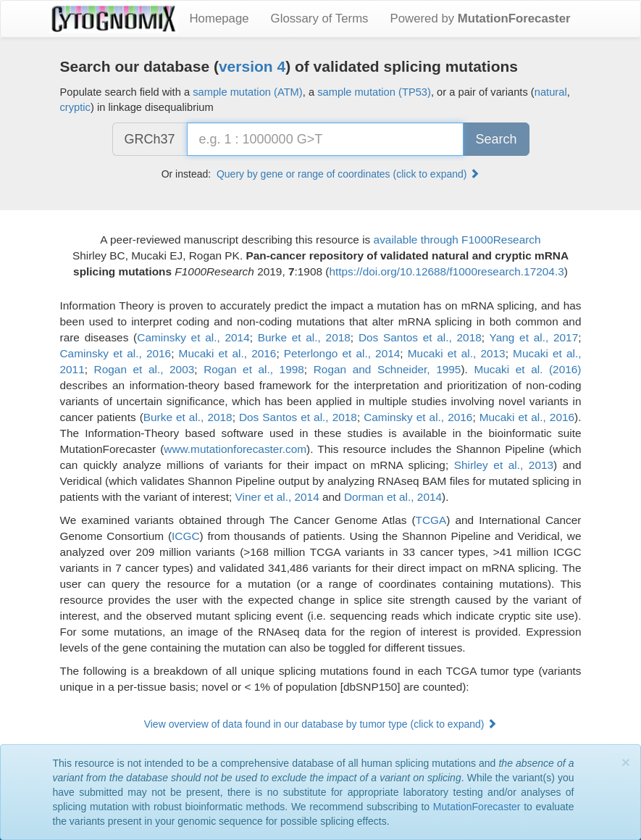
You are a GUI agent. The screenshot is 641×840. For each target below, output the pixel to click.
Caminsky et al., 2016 (116, 353)
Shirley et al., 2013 (504, 465)
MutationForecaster (477, 807)
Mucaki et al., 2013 (457, 353)
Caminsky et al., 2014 (193, 337)
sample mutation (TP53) (374, 92)
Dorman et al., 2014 (393, 497)
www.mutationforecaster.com (235, 449)
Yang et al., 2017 (534, 337)
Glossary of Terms (320, 18)
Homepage (219, 18)
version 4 (252, 66)
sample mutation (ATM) (248, 92)
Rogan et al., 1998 (254, 369)
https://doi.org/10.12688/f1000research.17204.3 (446, 271)
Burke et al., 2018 (304, 337)
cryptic (75, 107)
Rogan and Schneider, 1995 (387, 369)
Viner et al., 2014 (277, 497)
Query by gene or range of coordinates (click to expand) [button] (348, 174)
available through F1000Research (457, 240)
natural (551, 92)
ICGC (185, 536)
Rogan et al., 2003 (144, 369)
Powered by (481, 18)
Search (496, 139)
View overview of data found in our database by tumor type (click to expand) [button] (321, 724)
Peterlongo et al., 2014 (342, 353)
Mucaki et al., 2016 (228, 353)
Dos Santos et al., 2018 (420, 337)
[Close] (626, 762)
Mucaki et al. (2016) (527, 369)
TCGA (431, 520)
